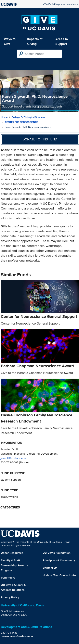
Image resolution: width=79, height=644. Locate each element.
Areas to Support (62, 41)
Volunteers (8, 578)
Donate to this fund (40, 139)
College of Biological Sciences (28, 117)
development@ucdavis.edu (17, 636)
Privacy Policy (10, 597)
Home (4, 117)
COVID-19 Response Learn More (61, 4)
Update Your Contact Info (59, 575)
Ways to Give (10, 41)
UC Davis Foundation (57, 553)
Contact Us (50, 568)
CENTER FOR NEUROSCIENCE (21, 122)
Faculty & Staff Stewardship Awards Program (14, 565)
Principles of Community (59, 560)
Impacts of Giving (35, 41)
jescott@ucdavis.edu (13, 458)
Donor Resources (12, 553)
